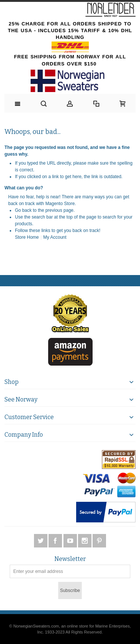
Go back (23, 210)
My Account (55, 237)
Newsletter (70, 559)
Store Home (27, 237)
